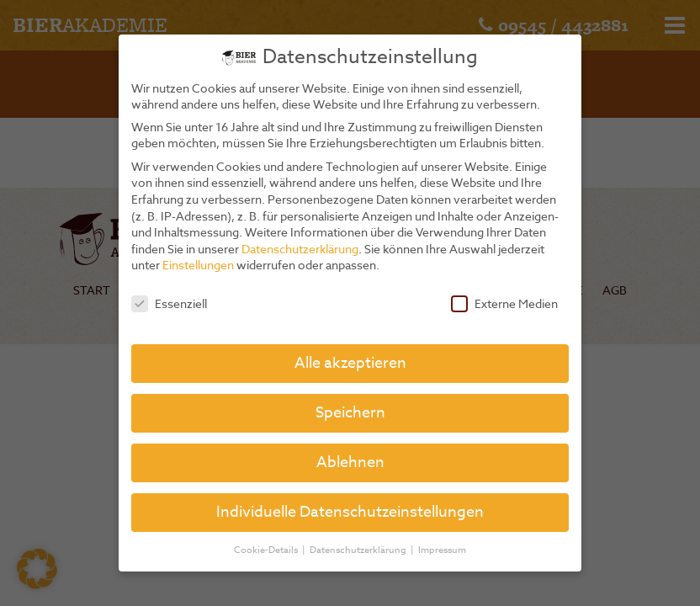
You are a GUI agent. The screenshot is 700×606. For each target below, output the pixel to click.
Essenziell (169, 303)
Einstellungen (198, 265)
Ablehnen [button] (350, 462)
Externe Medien (504, 303)
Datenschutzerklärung (300, 249)
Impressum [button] (442, 550)
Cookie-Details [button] (267, 550)
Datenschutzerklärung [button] (359, 550)
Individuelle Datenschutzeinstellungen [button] (350, 512)
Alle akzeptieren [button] (350, 363)
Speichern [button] (350, 413)
